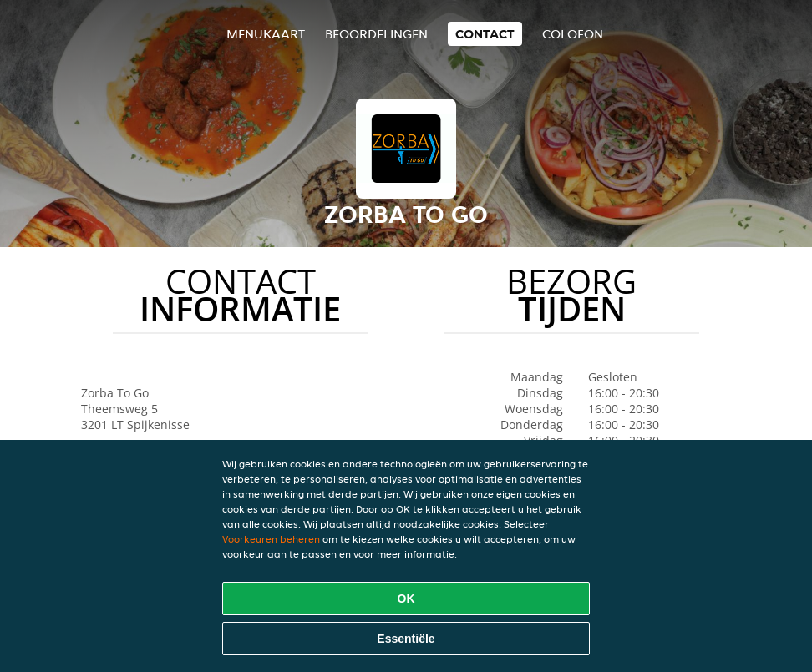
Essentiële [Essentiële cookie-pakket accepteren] (406, 639)
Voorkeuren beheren (271, 539)
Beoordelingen (376, 34)
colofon (573, 34)
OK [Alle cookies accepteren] (406, 599)
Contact (485, 34)
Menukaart (266, 34)
